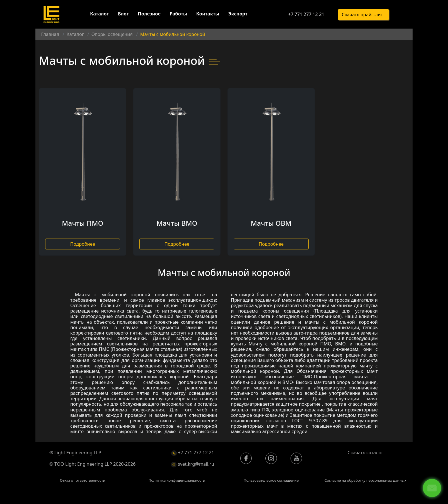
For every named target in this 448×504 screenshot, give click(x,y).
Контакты (208, 14)
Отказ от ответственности (82, 480)
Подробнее (82, 244)
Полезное (149, 14)
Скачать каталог (366, 453)
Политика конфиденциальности (177, 480)
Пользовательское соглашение (271, 480)
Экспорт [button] (238, 14)
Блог (123, 14)
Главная (50, 34)
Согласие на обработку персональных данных (366, 480)
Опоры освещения (112, 34)
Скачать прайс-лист (363, 15)
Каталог (99, 14)
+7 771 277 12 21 (306, 14)
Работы (178, 14)
